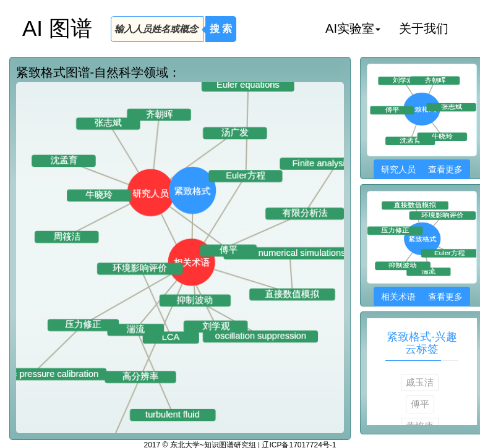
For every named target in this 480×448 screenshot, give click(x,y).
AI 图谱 (57, 28)
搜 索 (221, 29)
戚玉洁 (420, 382)
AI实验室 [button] (353, 28)
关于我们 (424, 28)
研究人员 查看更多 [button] (422, 169)
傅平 (420, 404)
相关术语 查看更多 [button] (422, 297)
